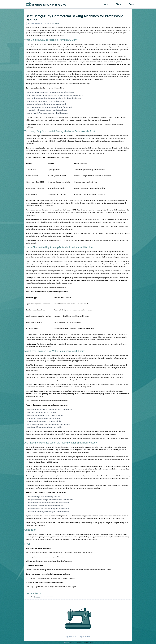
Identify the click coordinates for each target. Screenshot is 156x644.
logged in (37, 597)
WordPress (72, 642)
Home (105, 4)
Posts (132, 4)
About (119, 4)
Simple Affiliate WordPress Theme (85, 642)
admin (57, 23)
